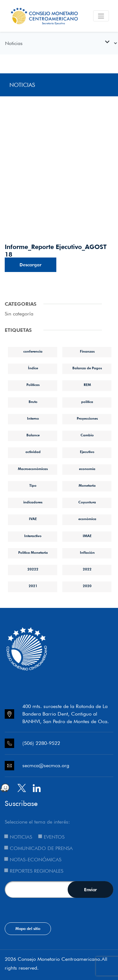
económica (87, 519)
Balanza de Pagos (87, 368)
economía (87, 469)
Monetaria (87, 485)
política (87, 402)
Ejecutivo (87, 452)
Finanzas (87, 351)
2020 (87, 586)
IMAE (87, 536)
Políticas (33, 385)
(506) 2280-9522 (41, 743)
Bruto (33, 402)
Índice (33, 368)
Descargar (31, 265)
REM (87, 385)
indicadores (33, 502)
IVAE (33, 519)
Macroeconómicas (33, 469)
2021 (33, 586)
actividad (33, 452)
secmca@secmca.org (46, 765)
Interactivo (33, 536)
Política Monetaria (33, 552)
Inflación (87, 552)
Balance (33, 435)
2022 (87, 569)
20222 (33, 569)
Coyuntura (87, 502)
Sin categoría (19, 314)
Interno (33, 418)
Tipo (33, 485)
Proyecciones (87, 418)
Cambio (87, 435)
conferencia (33, 351)
